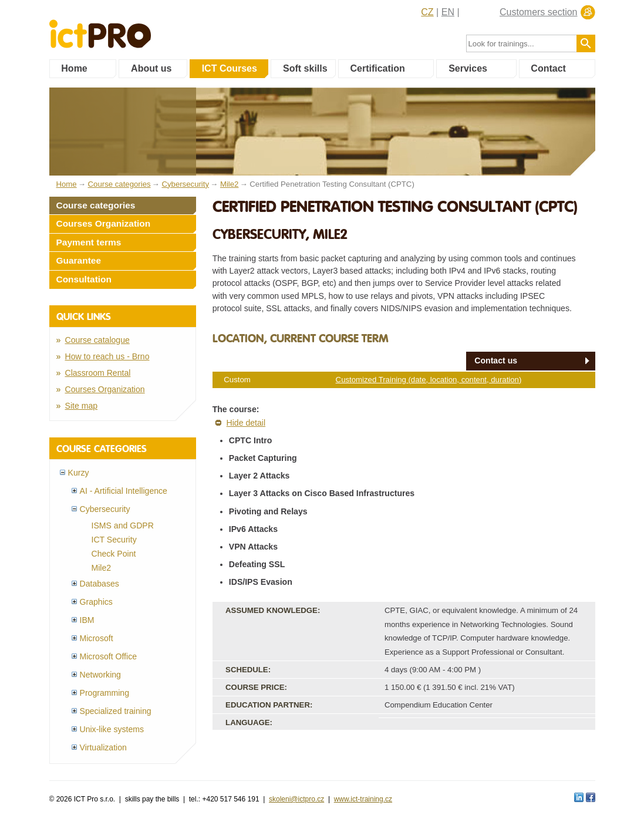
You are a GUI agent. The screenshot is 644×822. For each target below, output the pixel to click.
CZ (427, 12)
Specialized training (116, 711)
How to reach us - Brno (107, 356)
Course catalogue (97, 340)
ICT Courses (230, 68)
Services (468, 68)
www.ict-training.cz (363, 799)
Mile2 (102, 568)
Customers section (539, 12)
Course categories (96, 205)
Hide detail (246, 423)
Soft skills (305, 68)
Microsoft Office (109, 656)
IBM (87, 620)
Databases (100, 584)
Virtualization (103, 747)
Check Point (114, 554)
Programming (105, 693)
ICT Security (114, 540)
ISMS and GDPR (123, 525)
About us (151, 68)
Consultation (84, 279)
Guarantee (79, 260)
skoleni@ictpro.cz (296, 799)
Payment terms (89, 242)
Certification (377, 68)
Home (74, 68)
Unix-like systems (112, 729)
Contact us (496, 361)
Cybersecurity (105, 509)
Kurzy (79, 473)
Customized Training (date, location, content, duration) (429, 380)
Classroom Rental (98, 373)
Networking (100, 675)
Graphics (96, 602)
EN (448, 12)
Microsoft (97, 638)
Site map (82, 406)
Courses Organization (104, 223)
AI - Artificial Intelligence (124, 491)
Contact (548, 68)
